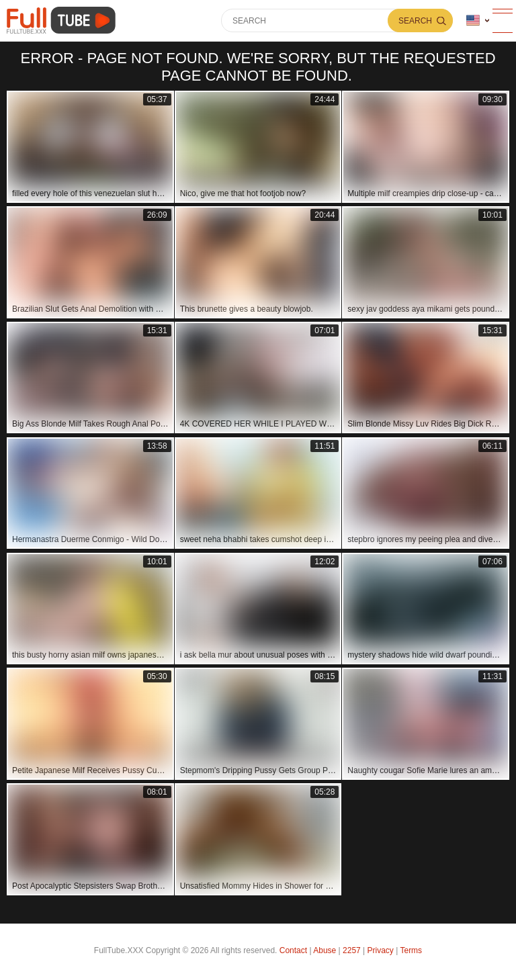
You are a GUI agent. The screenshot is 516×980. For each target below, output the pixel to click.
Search (415, 21)
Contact (293, 950)
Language (473, 20)
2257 (352, 950)
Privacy (381, 950)
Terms (411, 950)
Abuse (325, 950)
